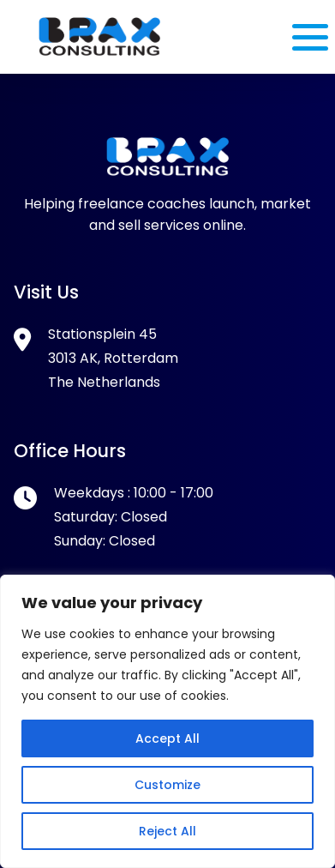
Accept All (167, 738)
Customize (167, 785)
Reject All (167, 831)
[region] (167, 721)
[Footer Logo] (168, 171)
